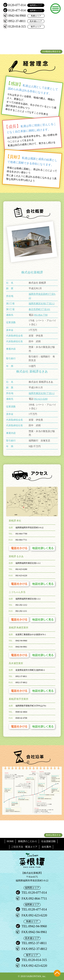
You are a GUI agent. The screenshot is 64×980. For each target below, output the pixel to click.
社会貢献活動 (48, 841)
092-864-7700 (41, 315)
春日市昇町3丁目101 (39, 309)
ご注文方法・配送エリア (24, 847)
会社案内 (46, 847)
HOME (10, 841)
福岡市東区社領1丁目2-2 (42, 304)
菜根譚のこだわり (27, 841)
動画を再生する (53, 835)
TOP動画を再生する (51, 52)
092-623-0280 (41, 399)
